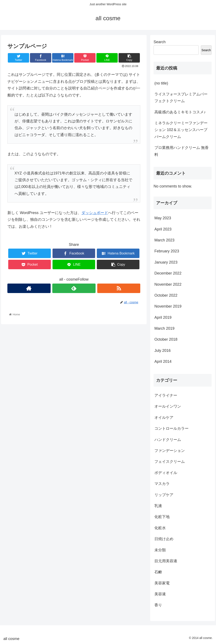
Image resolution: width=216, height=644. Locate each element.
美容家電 (162, 583)
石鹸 (158, 572)
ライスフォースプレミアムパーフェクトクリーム (181, 98)
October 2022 (166, 295)
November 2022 (168, 284)
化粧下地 (162, 517)
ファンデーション (170, 451)
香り (158, 605)
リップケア (164, 495)
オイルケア (164, 418)
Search (160, 42)
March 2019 (164, 328)
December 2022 (168, 273)
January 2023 (166, 262)
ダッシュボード (95, 213)
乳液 (158, 506)
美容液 (160, 594)
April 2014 (163, 361)
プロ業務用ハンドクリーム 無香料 (182, 151)
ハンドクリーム (168, 440)
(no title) (161, 83)
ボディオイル (166, 473)
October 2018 (166, 339)
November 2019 (168, 306)
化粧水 (160, 528)
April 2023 (163, 229)
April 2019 (163, 317)
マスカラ (162, 484)
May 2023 (163, 218)
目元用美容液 (166, 561)
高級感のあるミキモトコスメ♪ (180, 112)
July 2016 (163, 351)
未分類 (160, 550)
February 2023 (167, 251)
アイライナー (166, 395)
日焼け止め (164, 539)
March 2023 (164, 240)
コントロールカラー (171, 428)
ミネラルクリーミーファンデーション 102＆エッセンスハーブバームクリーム (181, 130)
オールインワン (168, 406)
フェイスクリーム (170, 462)
